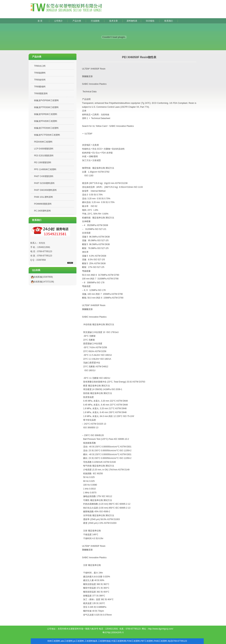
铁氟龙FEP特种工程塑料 (46, 114)
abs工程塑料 (67, 641)
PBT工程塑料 (147, 641)
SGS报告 (150, 21)
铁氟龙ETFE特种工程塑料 (46, 128)
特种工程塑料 (54, 641)
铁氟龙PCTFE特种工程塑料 (47, 135)
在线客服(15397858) (41, 277)
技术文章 (114, 21)
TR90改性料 (40, 80)
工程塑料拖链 (104, 641)
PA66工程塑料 (160, 641)
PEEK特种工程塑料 (43, 142)
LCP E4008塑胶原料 (44, 149)
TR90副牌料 (40, 73)
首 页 (40, 21)
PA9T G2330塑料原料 (44, 183)
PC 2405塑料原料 (42, 211)
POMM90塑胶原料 (43, 204)
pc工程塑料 (79, 641)
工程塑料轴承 (91, 641)
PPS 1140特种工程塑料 (45, 169)
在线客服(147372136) (42, 282)
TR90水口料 (40, 66)
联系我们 (169, 21)
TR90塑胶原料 (41, 94)
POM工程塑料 (133, 641)
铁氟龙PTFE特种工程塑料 (46, 107)
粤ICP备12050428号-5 (113, 633)
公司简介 (58, 21)
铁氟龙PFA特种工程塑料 (46, 121)
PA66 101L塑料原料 (44, 197)
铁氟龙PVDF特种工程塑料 (46, 100)
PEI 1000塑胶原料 (43, 163)
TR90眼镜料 (40, 87)
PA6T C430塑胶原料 (44, 176)
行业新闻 (95, 21)
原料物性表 (132, 21)
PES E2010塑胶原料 (44, 156)
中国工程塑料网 (119, 641)
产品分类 (77, 21)
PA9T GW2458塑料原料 (45, 190)
